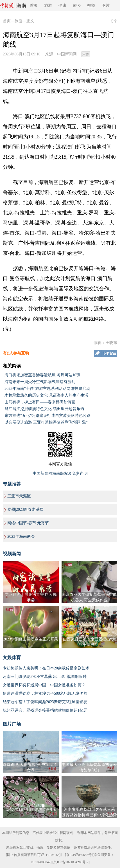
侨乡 (77, 5)
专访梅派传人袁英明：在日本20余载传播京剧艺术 (46, 668)
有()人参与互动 (16, 353)
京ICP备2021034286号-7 (71, 862)
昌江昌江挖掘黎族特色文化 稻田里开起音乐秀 (44, 409)
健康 (62, 5)
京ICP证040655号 (79, 855)
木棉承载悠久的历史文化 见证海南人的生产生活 (46, 395)
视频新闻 (12, 554)
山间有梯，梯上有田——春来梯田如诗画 (40, 402)
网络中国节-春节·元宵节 (28, 523)
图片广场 (12, 724)
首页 (34, 5)
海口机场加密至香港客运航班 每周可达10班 (42, 375)
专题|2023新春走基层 (25, 510)
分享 (114, 21)
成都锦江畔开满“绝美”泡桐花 (31, 809)
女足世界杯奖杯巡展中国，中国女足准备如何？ (44, 685)
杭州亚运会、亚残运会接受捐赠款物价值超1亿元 (45, 710)
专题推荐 (12, 484)
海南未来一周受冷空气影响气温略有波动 (40, 382)
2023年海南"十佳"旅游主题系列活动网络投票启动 (47, 389)
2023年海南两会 (21, 537)
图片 (106, 5)
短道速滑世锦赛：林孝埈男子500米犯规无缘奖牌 (45, 693)
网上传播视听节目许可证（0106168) (34, 855)
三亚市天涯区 (19, 496)
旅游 (48, 5)
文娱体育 (12, 657)
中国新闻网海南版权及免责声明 (60, 474)
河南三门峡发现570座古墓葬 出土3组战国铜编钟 (45, 677)
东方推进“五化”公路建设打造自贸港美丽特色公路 (47, 416)
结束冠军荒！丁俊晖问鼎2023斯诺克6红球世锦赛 (45, 702)
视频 (91, 5)
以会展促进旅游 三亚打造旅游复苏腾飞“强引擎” (46, 422)
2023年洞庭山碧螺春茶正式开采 (31, 639)
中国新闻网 (67, 54)
